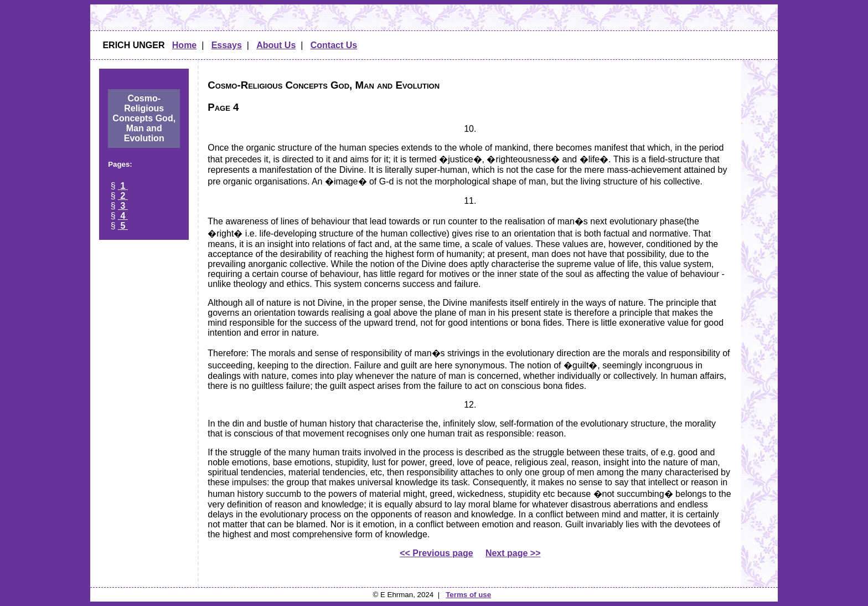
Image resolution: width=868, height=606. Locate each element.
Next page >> (513, 553)
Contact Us (334, 45)
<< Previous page (436, 553)
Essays (227, 45)
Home (184, 45)
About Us (276, 45)
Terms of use (468, 595)
